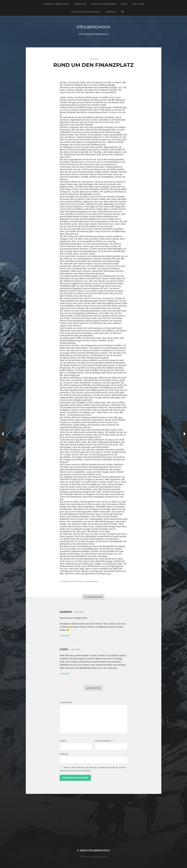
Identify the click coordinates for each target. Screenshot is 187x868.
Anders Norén (99, 857)
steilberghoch (93, 27)
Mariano (66, 612)
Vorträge (111, 12)
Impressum (80, 4)
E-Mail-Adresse (104, 741)
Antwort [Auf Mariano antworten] (65, 636)
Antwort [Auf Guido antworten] (65, 674)
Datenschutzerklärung (56, 4)
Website (64, 754)
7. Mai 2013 (75, 649)
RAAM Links (138, 4)
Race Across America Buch (86, 12)
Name (63, 741)
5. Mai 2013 (79, 612)
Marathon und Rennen (104, 4)
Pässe (124, 4)
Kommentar (66, 702)
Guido (64, 649)
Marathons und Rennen (73, 581)
